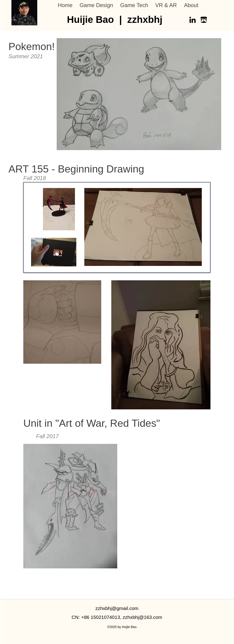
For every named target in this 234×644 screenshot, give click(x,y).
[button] (96, 5)
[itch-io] (204, 20)
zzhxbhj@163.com (142, 617)
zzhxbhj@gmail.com (117, 608)
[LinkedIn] (193, 20)
